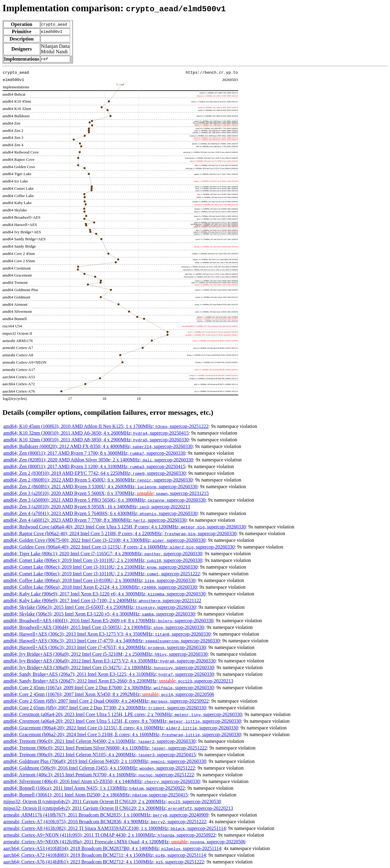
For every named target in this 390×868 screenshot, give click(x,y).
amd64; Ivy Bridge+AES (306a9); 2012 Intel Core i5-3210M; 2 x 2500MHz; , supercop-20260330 (106, 654)
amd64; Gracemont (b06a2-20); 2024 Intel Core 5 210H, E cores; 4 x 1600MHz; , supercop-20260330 (122, 734)
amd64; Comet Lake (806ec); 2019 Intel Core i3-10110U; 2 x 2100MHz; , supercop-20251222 (102, 574)
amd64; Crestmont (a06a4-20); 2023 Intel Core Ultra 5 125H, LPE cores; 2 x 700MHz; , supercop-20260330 (123, 714)
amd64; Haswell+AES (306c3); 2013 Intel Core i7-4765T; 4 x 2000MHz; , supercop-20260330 (105, 647)
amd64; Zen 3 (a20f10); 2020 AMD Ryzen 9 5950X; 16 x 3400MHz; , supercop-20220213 (97, 507)
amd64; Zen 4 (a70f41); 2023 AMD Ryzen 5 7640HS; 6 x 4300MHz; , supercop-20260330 (100, 513)
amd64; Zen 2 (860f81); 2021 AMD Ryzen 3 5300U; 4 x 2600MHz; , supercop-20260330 (100, 487)
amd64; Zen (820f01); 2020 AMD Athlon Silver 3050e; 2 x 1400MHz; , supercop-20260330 (98, 460)
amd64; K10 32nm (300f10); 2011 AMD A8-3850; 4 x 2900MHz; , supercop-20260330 (96, 440)
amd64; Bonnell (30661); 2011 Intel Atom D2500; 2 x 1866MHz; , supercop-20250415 (96, 795)
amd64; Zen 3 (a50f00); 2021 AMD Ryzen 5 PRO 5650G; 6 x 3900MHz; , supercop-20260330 (104, 500)
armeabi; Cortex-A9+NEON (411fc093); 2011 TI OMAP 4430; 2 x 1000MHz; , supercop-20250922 (109, 835)
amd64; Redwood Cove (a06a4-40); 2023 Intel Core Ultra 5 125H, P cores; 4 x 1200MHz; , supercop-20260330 (125, 527)
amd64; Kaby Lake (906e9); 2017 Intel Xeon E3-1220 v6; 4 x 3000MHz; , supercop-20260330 (104, 594)
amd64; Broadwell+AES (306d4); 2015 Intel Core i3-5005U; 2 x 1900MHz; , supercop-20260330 (104, 627)
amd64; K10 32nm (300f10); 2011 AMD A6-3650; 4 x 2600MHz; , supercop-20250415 (96, 433)
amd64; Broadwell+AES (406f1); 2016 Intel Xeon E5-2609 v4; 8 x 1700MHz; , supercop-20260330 (108, 621)
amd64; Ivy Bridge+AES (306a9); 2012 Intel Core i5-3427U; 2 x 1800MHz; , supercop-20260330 (109, 667)
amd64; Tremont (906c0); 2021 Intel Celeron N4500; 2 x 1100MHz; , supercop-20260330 (99, 741)
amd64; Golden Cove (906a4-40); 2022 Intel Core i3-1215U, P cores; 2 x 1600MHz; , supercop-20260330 (119, 547)
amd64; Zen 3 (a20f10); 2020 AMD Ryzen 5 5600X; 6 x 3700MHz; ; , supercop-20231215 (106, 493)
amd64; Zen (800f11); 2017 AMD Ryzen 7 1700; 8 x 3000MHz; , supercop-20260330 (94, 453)
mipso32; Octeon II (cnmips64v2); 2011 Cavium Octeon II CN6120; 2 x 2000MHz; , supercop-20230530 (112, 801)
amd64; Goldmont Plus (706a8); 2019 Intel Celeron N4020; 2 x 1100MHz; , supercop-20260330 (105, 761)
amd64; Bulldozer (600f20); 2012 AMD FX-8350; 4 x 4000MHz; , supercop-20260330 (98, 446)
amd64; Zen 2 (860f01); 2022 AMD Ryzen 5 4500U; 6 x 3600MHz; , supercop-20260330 (98, 480)
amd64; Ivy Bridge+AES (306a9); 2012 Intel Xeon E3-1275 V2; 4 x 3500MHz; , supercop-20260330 (109, 661)
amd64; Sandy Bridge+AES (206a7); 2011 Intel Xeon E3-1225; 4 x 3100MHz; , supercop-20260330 (109, 674)
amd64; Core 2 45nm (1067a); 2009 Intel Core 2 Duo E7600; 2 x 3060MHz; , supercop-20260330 (109, 688)
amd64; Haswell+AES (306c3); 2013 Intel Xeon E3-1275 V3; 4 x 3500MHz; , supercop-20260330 (107, 634)
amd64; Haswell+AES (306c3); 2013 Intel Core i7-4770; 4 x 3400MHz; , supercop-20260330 (112, 641)
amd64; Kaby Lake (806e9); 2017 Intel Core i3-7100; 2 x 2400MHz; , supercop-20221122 (102, 600)
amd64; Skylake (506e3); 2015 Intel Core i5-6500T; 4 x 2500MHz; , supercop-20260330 (100, 607)
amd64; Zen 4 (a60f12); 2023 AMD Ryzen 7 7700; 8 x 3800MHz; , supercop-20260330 (95, 520)
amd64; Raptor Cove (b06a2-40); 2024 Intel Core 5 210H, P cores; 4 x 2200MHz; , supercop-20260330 (120, 533)
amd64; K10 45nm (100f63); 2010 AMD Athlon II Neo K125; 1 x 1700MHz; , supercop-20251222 (106, 426)
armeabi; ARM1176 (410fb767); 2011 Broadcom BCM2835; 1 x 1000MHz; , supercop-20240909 (106, 815)
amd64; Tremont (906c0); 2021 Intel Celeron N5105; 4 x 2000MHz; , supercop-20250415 (99, 755)
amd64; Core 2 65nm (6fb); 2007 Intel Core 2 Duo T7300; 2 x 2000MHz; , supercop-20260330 (105, 708)
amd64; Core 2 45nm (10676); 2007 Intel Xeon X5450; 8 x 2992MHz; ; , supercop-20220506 (109, 694)
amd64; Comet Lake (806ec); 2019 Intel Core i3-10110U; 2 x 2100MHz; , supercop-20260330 (103, 560)
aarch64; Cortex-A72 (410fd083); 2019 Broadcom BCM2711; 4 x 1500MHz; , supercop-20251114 (105, 855)
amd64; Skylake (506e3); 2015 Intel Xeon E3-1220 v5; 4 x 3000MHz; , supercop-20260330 (99, 614)
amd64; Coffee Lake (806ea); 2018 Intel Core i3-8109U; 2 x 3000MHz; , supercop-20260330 (99, 580)
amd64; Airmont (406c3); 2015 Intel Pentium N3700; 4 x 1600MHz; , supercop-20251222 (99, 775)
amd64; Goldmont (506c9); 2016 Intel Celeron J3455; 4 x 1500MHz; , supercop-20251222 (99, 768)
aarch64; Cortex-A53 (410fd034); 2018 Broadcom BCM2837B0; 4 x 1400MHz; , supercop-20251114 (112, 848)
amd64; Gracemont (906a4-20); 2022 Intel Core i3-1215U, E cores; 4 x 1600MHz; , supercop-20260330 (121, 728)
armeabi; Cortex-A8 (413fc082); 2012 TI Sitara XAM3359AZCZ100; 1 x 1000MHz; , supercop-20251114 (115, 828)
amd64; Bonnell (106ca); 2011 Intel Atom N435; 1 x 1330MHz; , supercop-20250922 (94, 788)
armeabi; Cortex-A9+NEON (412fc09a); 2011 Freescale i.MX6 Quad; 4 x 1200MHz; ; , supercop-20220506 (124, 842)
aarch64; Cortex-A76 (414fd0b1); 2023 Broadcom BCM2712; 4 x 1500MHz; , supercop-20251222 (104, 862)
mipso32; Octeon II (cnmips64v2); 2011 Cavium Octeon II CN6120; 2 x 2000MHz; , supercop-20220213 (118, 808)
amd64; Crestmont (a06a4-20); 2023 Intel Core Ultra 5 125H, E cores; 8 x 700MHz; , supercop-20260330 (122, 721)
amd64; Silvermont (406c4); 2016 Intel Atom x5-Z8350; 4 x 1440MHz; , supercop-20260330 (102, 781)
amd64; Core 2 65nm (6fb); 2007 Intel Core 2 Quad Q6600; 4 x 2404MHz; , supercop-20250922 (106, 701)
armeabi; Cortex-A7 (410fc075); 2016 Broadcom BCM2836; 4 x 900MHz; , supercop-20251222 (105, 822)
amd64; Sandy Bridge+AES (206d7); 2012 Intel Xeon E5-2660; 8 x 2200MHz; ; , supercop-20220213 (118, 681)
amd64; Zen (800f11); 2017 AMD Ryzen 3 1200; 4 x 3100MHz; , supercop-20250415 (94, 466)
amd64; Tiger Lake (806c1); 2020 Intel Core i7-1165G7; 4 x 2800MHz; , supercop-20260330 (103, 554)
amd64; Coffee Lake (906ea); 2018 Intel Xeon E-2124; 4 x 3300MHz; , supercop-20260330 (100, 587)
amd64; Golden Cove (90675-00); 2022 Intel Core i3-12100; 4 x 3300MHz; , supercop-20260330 (104, 540)
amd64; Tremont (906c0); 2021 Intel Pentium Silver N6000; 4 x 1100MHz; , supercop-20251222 (105, 748)
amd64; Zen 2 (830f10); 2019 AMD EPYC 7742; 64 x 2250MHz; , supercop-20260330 (95, 473)
